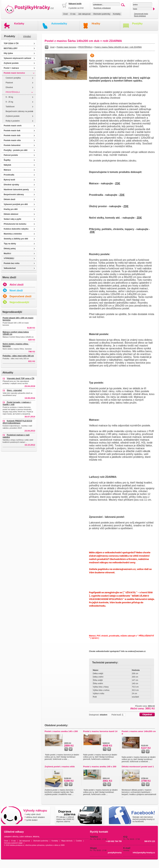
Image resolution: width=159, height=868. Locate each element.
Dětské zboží (10, 199)
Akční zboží (16, 285)
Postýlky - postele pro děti (16, 150)
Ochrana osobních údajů (13, 843)
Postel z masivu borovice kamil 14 (100, 731)
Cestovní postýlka (13, 78)
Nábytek (8, 165)
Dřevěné (9, 87)
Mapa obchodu (67, 841)
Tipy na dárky (10, 244)
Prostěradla (9, 175)
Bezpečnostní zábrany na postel (19, 111)
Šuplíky (7, 160)
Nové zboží (16, 291)
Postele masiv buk (12, 131)
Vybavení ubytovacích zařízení (18, 58)
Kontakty (117, 14)
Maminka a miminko (13, 234)
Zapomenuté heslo (141, 14)
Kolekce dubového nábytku (16, 229)
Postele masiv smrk (13, 126)
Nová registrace (140, 16)
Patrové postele (11, 155)
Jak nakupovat (84, 14)
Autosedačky (59, 24)
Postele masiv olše (12, 140)
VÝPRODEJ (9, 258)
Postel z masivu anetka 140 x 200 (61, 731)
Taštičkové (10, 107)
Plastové (9, 83)
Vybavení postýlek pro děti (16, 204)
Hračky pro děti (11, 209)
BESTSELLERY (11, 48)
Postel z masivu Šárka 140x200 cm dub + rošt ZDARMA (118, 47)
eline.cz (57, 845)
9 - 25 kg (9, 102)
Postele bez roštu (12, 263)
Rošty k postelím (13, 121)
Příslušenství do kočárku (15, 224)
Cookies (79, 841)
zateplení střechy (11, 837)
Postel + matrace (11, 68)
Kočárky (19, 24)
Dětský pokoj (10, 249)
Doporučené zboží (20, 296)
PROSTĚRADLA (13, 92)
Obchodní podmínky (102, 14)
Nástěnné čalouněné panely (16, 190)
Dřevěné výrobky (11, 185)
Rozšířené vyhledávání (102, 8)
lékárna (36, 837)
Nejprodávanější (19, 302)
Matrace (7, 170)
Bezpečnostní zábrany (14, 194)
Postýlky (137, 24)
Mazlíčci (7, 253)
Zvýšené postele (11, 63)
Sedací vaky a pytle (13, 219)
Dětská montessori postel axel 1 (138, 767)
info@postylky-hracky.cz (144, 853)
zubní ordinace (26, 837)
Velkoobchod (10, 268)
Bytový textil (9, 180)
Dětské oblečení (11, 214)
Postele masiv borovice (14, 73)
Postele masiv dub (12, 135)
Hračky (96, 24)
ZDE (118, 183)
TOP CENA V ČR (11, 43)
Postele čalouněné (12, 145)
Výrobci (27, 36)
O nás (73, 14)
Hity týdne (8, 53)
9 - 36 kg (9, 97)
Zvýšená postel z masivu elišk (60, 767)
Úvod (65, 14)
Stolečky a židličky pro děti (16, 239)
